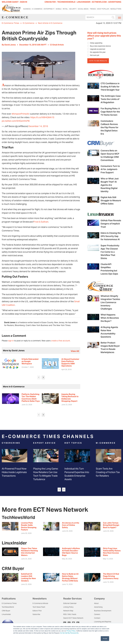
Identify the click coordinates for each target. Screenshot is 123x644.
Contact (97, 618)
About (96, 603)
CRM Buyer (6, 611)
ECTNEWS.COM (99, 2)
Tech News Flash (39, 607)
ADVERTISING (115, 2)
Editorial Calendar (70, 603)
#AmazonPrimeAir (20, 114)
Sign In (24, 2)
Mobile (59, 9)
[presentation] (39, 377)
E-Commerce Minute (40, 603)
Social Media (83, 9)
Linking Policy (68, 607)
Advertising (98, 607)
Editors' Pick (37, 611)
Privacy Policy (71, 631)
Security (73, 9)
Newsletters (116, 9)
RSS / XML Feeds (70, 614)
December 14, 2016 (38, 126)
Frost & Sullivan (41, 222)
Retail (65, 9)
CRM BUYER (50, 2)
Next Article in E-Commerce (50, 23)
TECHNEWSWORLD (66, 2)
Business (27, 9)
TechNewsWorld (8, 607)
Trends (93, 9)
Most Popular (103, 9)
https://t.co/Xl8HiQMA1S (42, 117)
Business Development (103, 611)
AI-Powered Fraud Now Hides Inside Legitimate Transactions (14, 472)
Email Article (57, 45)
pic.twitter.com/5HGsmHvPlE (16, 121)
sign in (11, 341)
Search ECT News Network (73, 618)
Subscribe (36, 614)
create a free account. (61, 341)
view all (75, 351)
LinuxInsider (6, 614)
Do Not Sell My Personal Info (69, 633)
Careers (97, 614)
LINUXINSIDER (84, 2)
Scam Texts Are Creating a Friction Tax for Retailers (108, 472)
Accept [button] (105, 639)
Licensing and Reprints (103, 622)
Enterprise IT (49, 9)
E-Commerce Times (10, 23)
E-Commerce (37, 9)
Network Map (68, 611)
